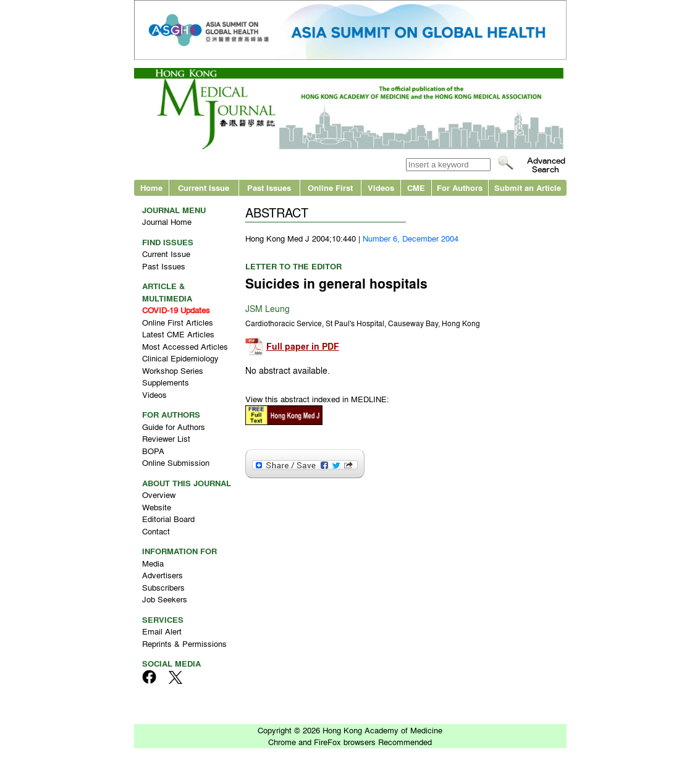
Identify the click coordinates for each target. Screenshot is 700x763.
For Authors (460, 188)
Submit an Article (528, 188)
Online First (330, 188)
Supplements (166, 382)
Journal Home (167, 221)
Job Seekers (165, 599)
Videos (381, 188)
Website (157, 507)
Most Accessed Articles (185, 346)
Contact (156, 531)
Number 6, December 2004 (411, 238)
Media (153, 563)
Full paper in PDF (303, 346)
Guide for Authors (174, 427)
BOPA (153, 451)
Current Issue (204, 188)
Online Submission (176, 462)
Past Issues (269, 188)
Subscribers (163, 587)
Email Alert (162, 631)
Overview (159, 495)
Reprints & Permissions (184, 643)
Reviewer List (166, 438)
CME (416, 188)
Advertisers (162, 575)
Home (151, 188)
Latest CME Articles (178, 334)
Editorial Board (168, 519)
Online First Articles (178, 322)
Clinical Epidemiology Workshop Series (180, 364)
